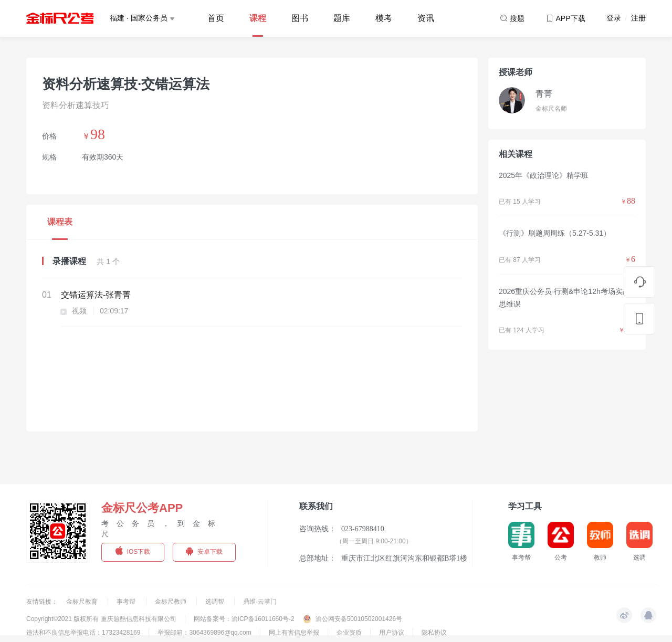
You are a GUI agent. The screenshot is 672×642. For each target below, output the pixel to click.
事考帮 (127, 602)
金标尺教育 (83, 602)
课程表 (60, 222)
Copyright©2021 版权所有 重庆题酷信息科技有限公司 (101, 619)
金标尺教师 (171, 602)
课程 (258, 18)
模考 (384, 18)
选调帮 (216, 602)
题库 (342, 18)
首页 (216, 18)
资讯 (426, 18)
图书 (300, 18)
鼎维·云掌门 (260, 602)
